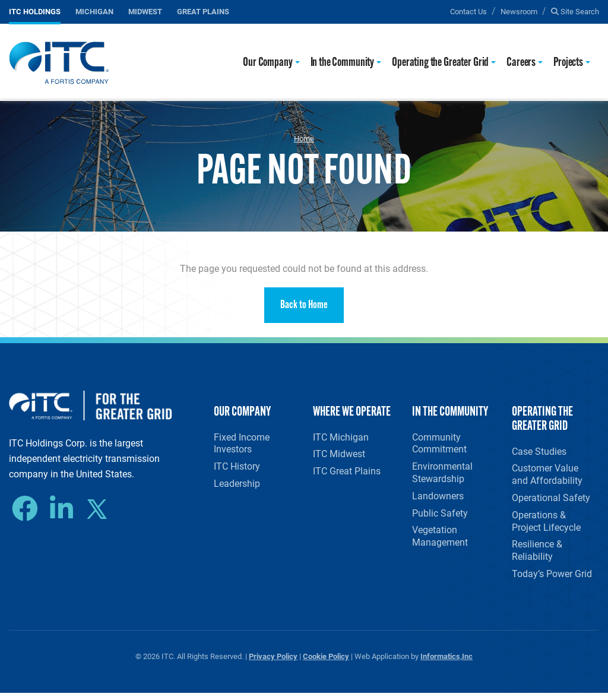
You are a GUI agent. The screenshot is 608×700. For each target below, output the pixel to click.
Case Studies (539, 452)
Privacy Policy (273, 663)
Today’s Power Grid (552, 580)
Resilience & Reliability (537, 555)
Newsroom (519, 11)
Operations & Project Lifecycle (546, 525)
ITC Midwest (339, 455)
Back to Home (304, 305)
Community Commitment (439, 444)
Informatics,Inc (446, 663)
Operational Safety (551, 500)
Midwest (145, 11)
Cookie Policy (326, 663)
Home (304, 138)
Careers (521, 63)
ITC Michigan (341, 437)
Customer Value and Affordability (547, 476)
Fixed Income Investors (242, 444)
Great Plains (203, 11)
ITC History (237, 468)
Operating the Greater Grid (440, 63)
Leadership (237, 486)
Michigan (94, 11)
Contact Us (468, 11)
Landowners (438, 498)
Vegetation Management (440, 541)
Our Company (267, 63)
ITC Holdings (35, 11)
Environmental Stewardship (442, 474)
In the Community (343, 63)
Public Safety (440, 517)
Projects (568, 63)
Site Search (575, 11)
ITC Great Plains (347, 473)
